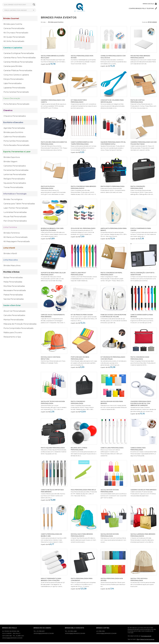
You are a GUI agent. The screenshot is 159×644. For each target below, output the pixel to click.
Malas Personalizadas (13, 282)
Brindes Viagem (10, 162)
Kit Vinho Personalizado (14, 41)
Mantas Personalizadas (14, 320)
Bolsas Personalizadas (13, 278)
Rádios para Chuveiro (13, 333)
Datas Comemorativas (147, 639)
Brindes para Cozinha (13, 24)
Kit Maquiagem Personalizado (17, 241)
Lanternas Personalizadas (15, 174)
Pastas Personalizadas (13, 295)
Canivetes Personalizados (15, 166)
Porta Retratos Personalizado (16, 104)
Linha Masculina (10, 260)
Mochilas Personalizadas (14, 286)
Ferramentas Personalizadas (16, 170)
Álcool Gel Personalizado (15, 311)
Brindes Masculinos (12, 266)
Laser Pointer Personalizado (16, 208)
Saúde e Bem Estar (12, 305)
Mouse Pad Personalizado (15, 217)
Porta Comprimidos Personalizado (18, 328)
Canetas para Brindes (13, 66)
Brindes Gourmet (11, 18)
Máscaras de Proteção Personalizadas (20, 324)
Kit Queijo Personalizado (14, 37)
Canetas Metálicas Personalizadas (18, 62)
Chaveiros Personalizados (15, 116)
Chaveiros (8, 110)
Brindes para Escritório (13, 132)
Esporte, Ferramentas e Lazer (17, 152)
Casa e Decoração (12, 98)
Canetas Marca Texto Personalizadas (20, 58)
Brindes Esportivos (12, 157)
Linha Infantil (9, 248)
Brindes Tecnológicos (13, 199)
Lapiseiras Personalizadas (14, 88)
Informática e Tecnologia (15, 194)
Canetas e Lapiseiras (13, 48)
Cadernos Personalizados (15, 137)
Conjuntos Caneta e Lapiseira (16, 75)
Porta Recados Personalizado (16, 145)
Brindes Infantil (10, 253)
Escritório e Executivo (13, 122)
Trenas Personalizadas (13, 187)
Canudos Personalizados (14, 315)
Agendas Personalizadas (14, 128)
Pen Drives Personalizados (15, 221)
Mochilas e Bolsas (11, 272)
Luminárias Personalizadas (15, 212)
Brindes (43, 22)
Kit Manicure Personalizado (16, 237)
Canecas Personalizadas (14, 28)
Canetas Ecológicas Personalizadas (19, 53)
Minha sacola (150, 4)
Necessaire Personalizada (15, 290)
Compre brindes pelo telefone (143, 8)
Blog (138, 639)
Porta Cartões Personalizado (16, 141)
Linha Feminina (10, 227)
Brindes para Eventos (56, 22)
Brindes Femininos (12, 233)
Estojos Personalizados (13, 79)
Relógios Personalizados (14, 179)
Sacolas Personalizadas (14, 299)
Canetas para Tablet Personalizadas (19, 204)
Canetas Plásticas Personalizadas (18, 70)
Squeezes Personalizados (15, 183)
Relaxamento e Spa (12, 337)
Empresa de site (146, 636)
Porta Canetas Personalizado (16, 92)
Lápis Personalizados (13, 83)
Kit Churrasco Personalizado (16, 33)
